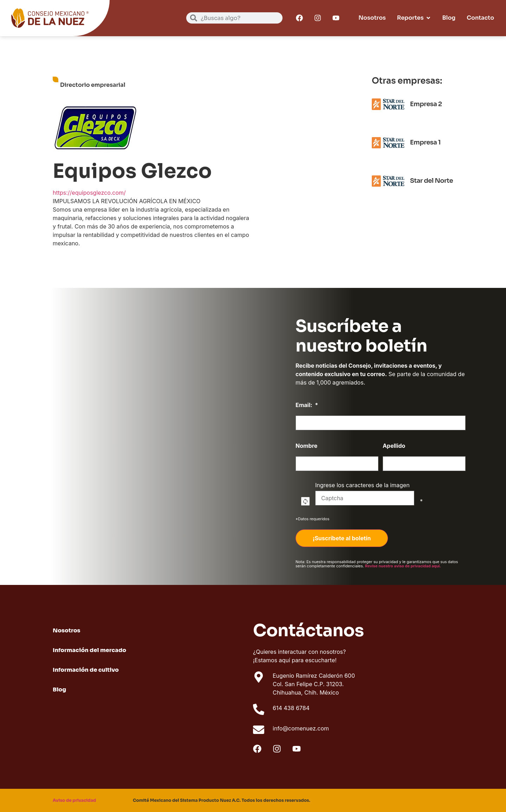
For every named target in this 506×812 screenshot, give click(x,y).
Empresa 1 (425, 142)
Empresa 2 (426, 104)
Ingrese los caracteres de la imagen (365, 494)
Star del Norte (432, 181)
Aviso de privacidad (74, 800)
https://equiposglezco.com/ (89, 193)
